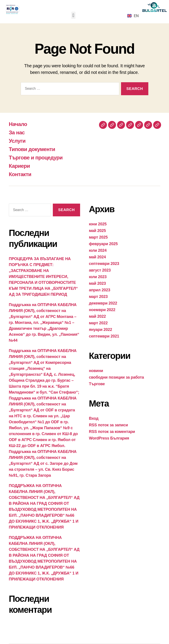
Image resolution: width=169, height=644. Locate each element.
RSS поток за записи (108, 425)
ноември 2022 (102, 310)
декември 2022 (103, 303)
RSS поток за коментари (112, 432)
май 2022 (97, 316)
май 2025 (97, 231)
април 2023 (100, 290)
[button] (73, 15)
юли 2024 (98, 250)
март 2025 (98, 237)
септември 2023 (104, 264)
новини (96, 371)
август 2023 (100, 270)
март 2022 (98, 323)
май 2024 (97, 257)
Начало (18, 124)
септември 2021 (104, 336)
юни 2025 (98, 224)
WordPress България (109, 438)
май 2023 (97, 283)
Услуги (17, 141)
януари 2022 (100, 330)
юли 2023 (98, 277)
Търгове (97, 384)
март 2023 (98, 297)
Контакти (20, 174)
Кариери (19, 166)
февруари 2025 (103, 244)
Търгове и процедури (36, 158)
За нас (17, 132)
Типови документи (32, 149)
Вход (94, 418)
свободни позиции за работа (116, 377)
